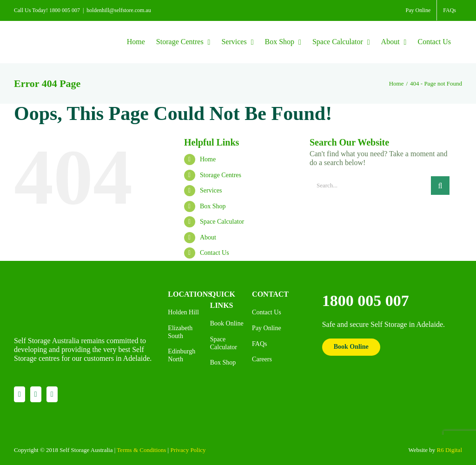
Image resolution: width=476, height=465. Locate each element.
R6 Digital (449, 450)
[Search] (440, 186)
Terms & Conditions (141, 450)
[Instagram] (36, 394)
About (208, 237)
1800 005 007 (366, 301)
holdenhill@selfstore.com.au (119, 10)
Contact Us (215, 253)
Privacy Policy (188, 450)
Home (208, 159)
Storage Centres (221, 175)
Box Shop (213, 206)
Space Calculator (222, 222)
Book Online (351, 347)
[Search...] (370, 186)
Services (211, 190)
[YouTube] (52, 394)
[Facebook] (20, 394)
